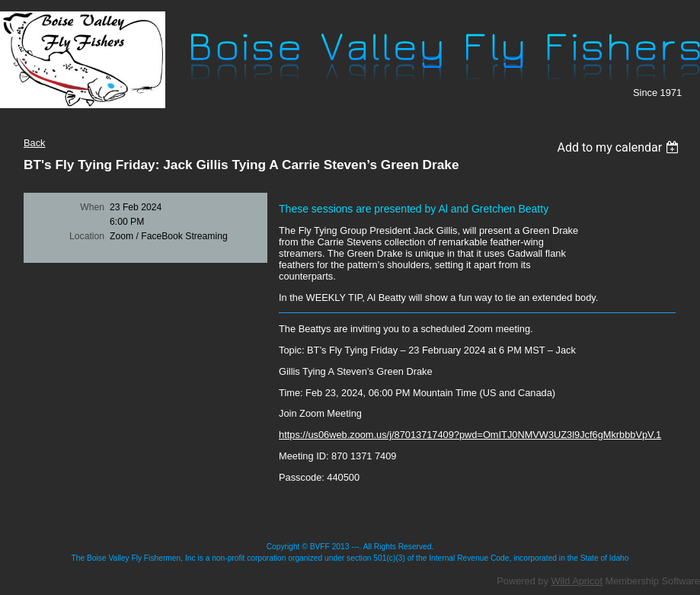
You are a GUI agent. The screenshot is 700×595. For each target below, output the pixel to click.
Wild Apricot (577, 581)
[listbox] (620, 147)
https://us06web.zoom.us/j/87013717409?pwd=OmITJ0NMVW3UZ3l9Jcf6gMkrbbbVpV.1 (470, 435)
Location (87, 236)
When (92, 207)
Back (34, 143)
